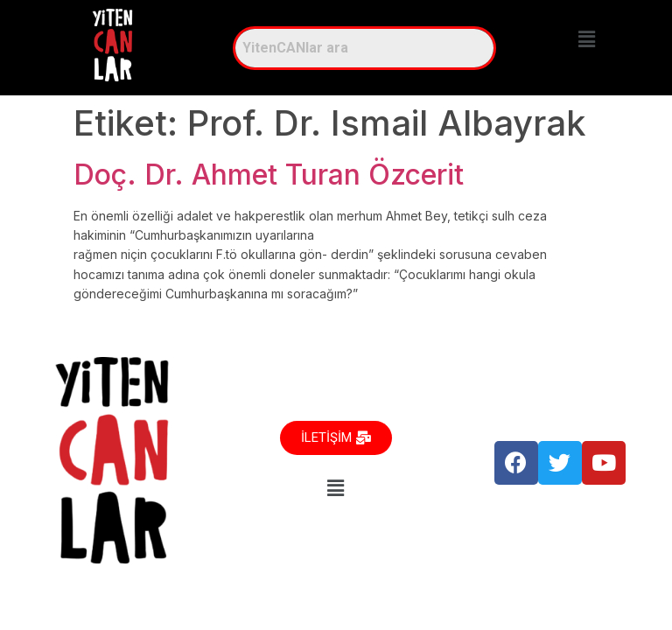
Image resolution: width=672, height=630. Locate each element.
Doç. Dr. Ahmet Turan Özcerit (269, 175)
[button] (587, 39)
